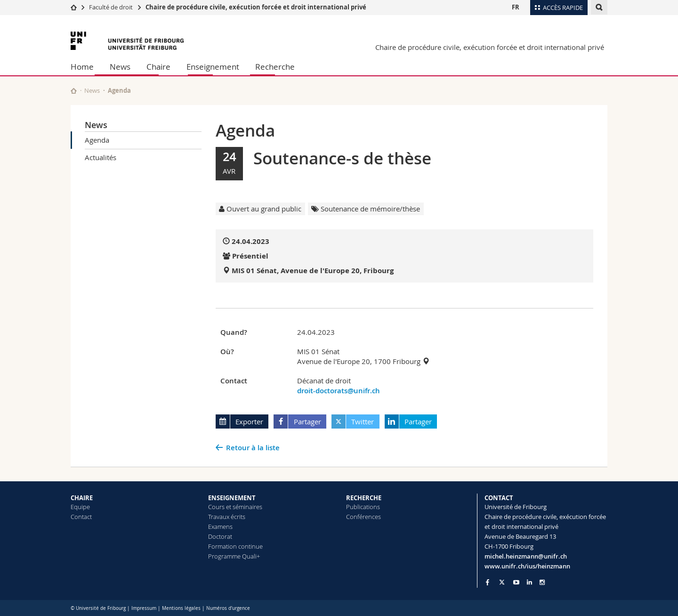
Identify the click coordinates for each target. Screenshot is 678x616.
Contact (81, 517)
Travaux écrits (227, 517)
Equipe (80, 507)
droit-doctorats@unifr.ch (339, 391)
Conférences (363, 517)
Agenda (97, 140)
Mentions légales (181, 608)
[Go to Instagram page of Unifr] (542, 582)
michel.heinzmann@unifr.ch (526, 556)
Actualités (101, 157)
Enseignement (213, 67)
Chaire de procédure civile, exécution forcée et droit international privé (256, 7)
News (120, 67)
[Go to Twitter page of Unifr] (502, 582)
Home (82, 67)
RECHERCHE (364, 498)
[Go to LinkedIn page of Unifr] (529, 582)
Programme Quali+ (234, 556)
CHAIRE (82, 498)
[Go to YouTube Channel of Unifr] (516, 582)
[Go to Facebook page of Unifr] (488, 582)
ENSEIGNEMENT (232, 498)
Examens (220, 527)
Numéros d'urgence (228, 608)
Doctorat (220, 536)
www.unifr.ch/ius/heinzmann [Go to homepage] (527, 566)
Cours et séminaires (235, 507)
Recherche (275, 67)
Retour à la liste (253, 448)
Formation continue (235, 546)
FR (516, 7)
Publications (363, 507)
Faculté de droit (112, 7)
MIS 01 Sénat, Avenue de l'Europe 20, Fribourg (313, 271)
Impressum (144, 608)
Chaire (158, 67)
